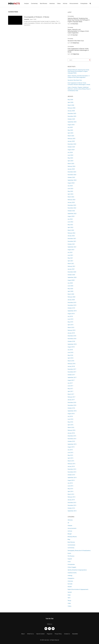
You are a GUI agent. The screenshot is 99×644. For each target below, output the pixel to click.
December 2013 (72, 503)
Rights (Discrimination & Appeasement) (78, 589)
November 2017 (72, 372)
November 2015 (72, 439)
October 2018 (71, 341)
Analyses (26, 3)
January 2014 (71, 500)
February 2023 (71, 200)
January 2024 (71, 169)
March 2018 (71, 361)
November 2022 (72, 208)
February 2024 (71, 166)
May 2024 (70, 158)
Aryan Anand (75, 35)
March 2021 (71, 264)
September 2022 (72, 214)
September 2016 (72, 411)
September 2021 (72, 247)
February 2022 (71, 233)
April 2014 (70, 491)
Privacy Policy (58, 634)
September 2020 (72, 277)
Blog (69, 539)
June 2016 (70, 419)
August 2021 (71, 250)
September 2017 (72, 377)
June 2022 (70, 222)
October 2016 (71, 408)
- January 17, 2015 (33, 19)
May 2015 (70, 455)
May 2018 (70, 355)
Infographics (71, 578)
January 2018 (71, 366)
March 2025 (71, 136)
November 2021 (72, 241)
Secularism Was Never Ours (76, 41)
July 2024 (70, 152)
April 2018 (70, 358)
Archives (65, 3)
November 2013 (72, 505)
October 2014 (71, 475)
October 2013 (71, 508)
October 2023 (71, 177)
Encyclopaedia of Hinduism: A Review (37, 17)
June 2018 (70, 352)
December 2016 (72, 402)
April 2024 (70, 161)
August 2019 (71, 314)
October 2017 (71, 375)
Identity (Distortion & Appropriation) (77, 570)
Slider (69, 595)
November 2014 (72, 472)
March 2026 (71, 105)
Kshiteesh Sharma (76, 43)
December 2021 (72, 239)
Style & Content (40, 634)
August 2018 (71, 347)
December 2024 (72, 144)
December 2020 (72, 272)
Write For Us (30, 634)
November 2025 (72, 116)
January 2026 (71, 111)
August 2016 (71, 414)
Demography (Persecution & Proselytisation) (79, 550)
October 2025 (71, 119)
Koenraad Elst (27, 19)
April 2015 (70, 458)
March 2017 (71, 394)
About (23, 634)
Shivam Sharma (75, 24)
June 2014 (70, 486)
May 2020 (70, 289)
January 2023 (71, 202)
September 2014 (72, 478)
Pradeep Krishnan (76, 54)
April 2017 (70, 391)
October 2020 (71, 275)
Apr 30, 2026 (70, 35)
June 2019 (70, 319)
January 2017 (71, 400)
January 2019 (71, 333)
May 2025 (70, 130)
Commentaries (71, 16)
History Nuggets (72, 567)
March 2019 (71, 327)
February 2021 (71, 266)
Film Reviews (71, 556)
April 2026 (70, 102)
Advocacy (70, 520)
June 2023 (70, 189)
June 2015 (70, 453)
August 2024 (71, 150)
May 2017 (70, 389)
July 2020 (70, 283)
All (68, 523)
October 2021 (71, 244)
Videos (59, 3)
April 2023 (70, 194)
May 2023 (70, 191)
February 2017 (71, 397)
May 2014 (70, 489)
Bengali (70, 534)
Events (69, 553)
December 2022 (72, 205)
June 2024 (70, 155)
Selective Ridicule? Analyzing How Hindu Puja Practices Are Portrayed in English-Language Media (79, 20)
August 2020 (71, 280)
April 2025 (70, 133)
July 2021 (70, 252)
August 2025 (71, 125)
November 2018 (72, 339)
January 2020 (71, 300)
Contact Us (67, 634)
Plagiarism (50, 634)
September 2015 (72, 444)
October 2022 (71, 211)
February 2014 (71, 497)
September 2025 (72, 122)
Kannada (70, 584)
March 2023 (71, 197)
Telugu (69, 600)
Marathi (70, 587)
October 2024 (71, 147)
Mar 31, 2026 (70, 54)
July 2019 (70, 316)
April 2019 (70, 325)
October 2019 (71, 308)
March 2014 (71, 494)
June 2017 (70, 386)
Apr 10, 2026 (70, 43)
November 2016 (72, 405)
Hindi (69, 562)
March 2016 (71, 427)
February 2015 (71, 464)
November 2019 (72, 305)
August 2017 (71, 380)
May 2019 (70, 322)
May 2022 (70, 225)
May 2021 (70, 258)
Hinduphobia (84, 3)
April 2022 (70, 227)
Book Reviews (44, 3)
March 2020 (71, 294)
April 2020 (70, 291)
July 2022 (70, 219)
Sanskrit (70, 592)
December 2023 (72, 172)
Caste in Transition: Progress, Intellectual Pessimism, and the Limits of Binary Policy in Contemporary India (79, 89)
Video (69, 603)
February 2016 (71, 430)
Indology (70, 575)
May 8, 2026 (70, 24)
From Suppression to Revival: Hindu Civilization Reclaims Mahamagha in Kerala (78, 50)
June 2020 (70, 286)
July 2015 (70, 450)
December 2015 (72, 436)
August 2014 (71, 480)
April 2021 (70, 261)
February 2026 (71, 108)
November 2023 (72, 175)
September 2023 (72, 180)
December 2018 (72, 336)
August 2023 (71, 183)
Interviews (52, 3)
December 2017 (72, 369)
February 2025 (71, 139)
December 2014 (72, 469)
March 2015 (71, 461)
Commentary (34, 3)
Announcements (74, 3)
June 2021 (70, 255)
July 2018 (70, 350)
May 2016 (70, 422)
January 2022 (71, 236)
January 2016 (71, 433)
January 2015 (71, 466)
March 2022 (71, 230)
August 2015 (71, 447)
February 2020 (71, 297)
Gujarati (70, 559)
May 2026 (70, 100)
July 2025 (70, 127)
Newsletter (75, 634)
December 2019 (72, 302)
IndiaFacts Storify (72, 573)
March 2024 (71, 164)
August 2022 (71, 216)
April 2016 (70, 425)
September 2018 (72, 344)
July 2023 (70, 186)
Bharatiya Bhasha (72, 537)
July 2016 (70, 416)
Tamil (69, 598)
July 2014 (70, 483)
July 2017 (70, 383)
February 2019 (71, 330)
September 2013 (72, 511)
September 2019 (72, 311)
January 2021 (71, 269)
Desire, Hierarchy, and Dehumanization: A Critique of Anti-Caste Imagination (78, 31)
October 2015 (71, 441)
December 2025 (72, 113)
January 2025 (71, 141)
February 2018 (71, 364)
